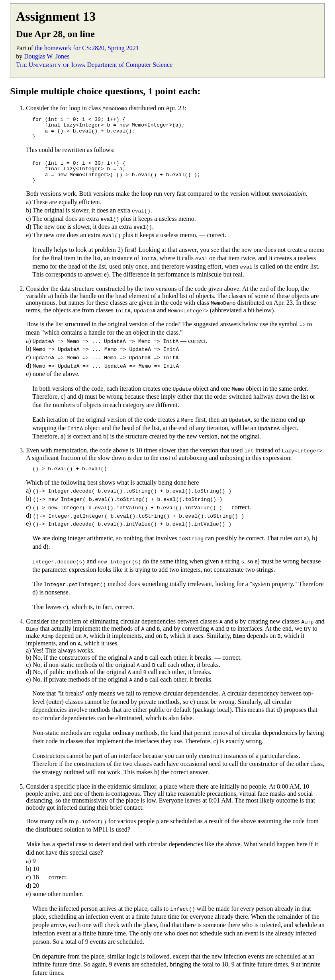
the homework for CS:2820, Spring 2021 (87, 48)
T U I (51, 65)
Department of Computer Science (130, 65)
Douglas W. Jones (47, 56)
